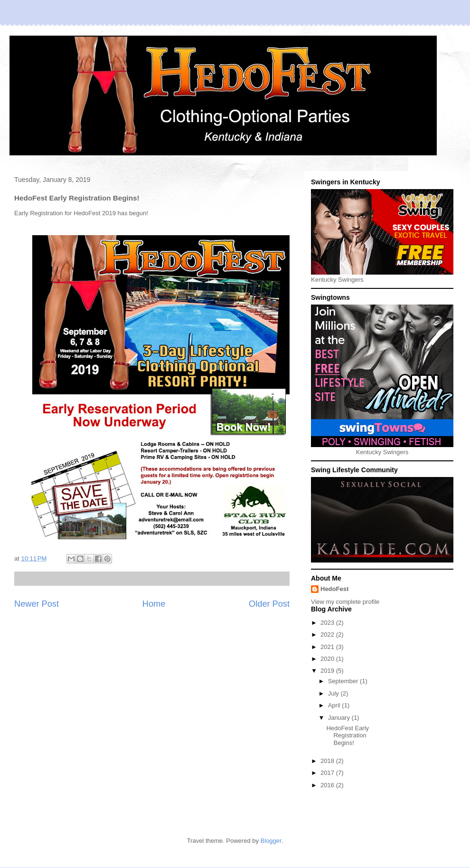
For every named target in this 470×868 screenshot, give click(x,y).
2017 (328, 773)
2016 (328, 785)
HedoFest (334, 589)
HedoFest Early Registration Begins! (348, 735)
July (334, 693)
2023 (328, 623)
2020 (328, 659)
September (344, 681)
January (340, 718)
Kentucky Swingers (337, 280)
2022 (328, 634)
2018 (328, 761)
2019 (328, 671)
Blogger (271, 841)
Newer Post (37, 604)
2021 (328, 647)
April (335, 705)
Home (154, 604)
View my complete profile (345, 602)
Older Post (269, 604)
